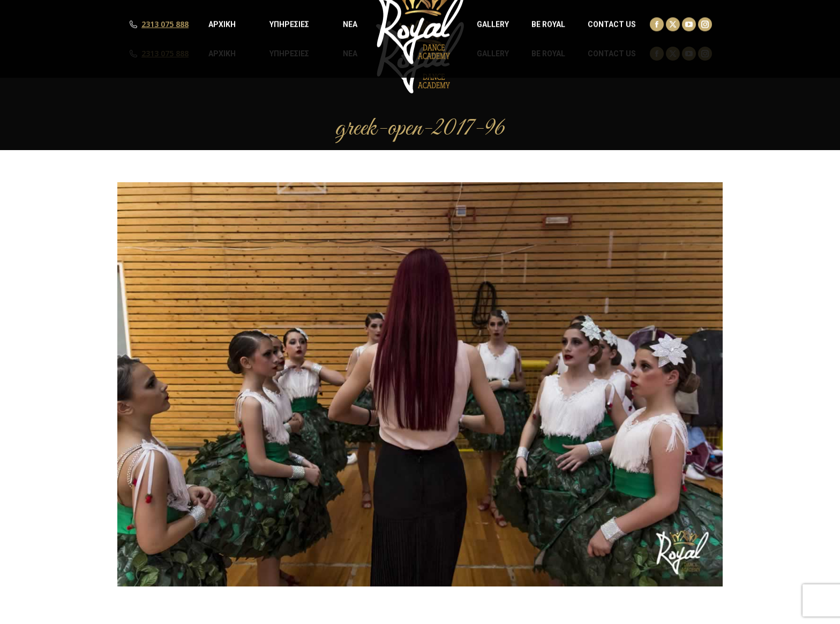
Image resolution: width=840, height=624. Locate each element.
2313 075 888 (165, 54)
